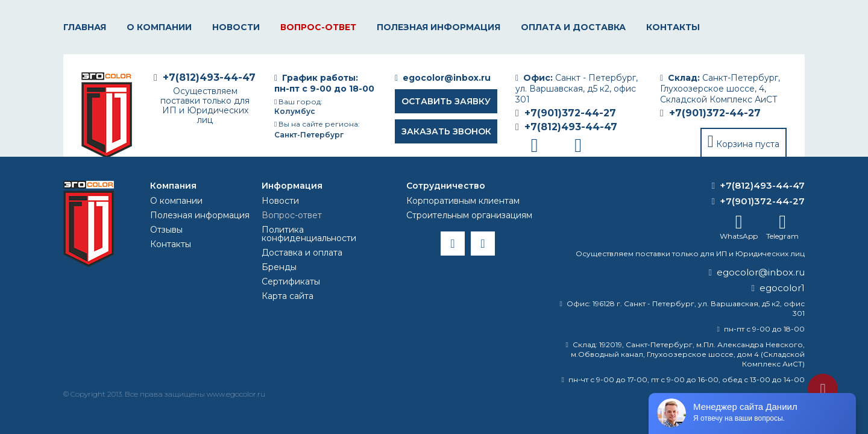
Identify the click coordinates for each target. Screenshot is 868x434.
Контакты (673, 27)
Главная (85, 27)
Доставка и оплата (302, 253)
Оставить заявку (446, 101)
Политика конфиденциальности (309, 234)
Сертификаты (291, 281)
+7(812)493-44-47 (571, 127)
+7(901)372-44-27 (715, 113)
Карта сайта (288, 296)
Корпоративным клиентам (463, 201)
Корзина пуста (748, 144)
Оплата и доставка (573, 27)
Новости (236, 27)
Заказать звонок (446, 131)
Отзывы (166, 230)
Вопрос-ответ (318, 27)
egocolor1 (782, 288)
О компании (159, 27)
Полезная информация (439, 27)
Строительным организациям (469, 215)
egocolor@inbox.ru (447, 78)
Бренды (279, 267)
